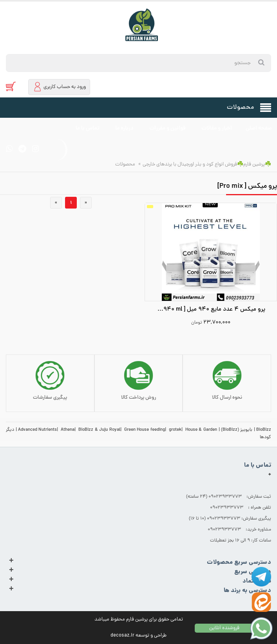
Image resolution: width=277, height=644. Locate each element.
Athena (68, 430)
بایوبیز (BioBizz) (237, 430)
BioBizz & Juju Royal (99, 430)
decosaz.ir (122, 636)
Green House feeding (145, 430)
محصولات (125, 165)
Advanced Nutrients (38, 430)
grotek (175, 430)
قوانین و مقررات (167, 128)
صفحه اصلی (259, 128)
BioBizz (264, 430)
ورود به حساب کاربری (59, 87)
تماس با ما (88, 128)
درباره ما (124, 128)
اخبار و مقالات (217, 128)
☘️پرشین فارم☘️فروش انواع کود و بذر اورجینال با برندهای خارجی (207, 165)
